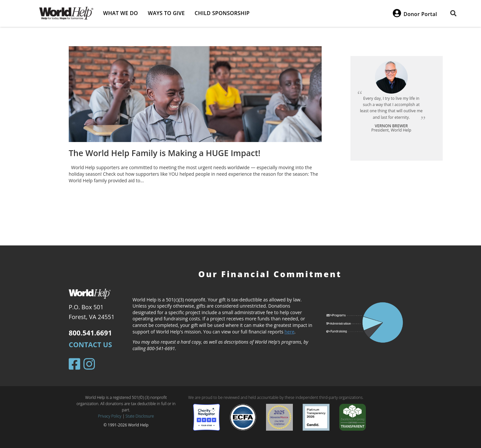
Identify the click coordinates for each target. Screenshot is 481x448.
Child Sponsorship (222, 13)
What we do (121, 13)
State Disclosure (140, 416)
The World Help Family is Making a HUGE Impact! (165, 153)
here (290, 332)
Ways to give (166, 13)
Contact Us (90, 345)
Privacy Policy (110, 416)
